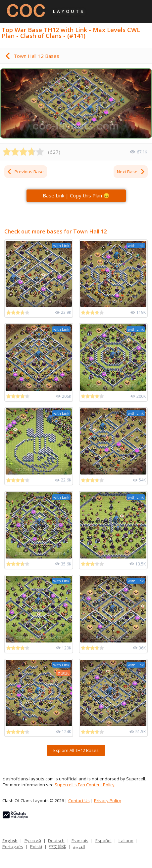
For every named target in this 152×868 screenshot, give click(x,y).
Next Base (131, 172)
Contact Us (79, 801)
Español (103, 841)
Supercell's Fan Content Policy (85, 785)
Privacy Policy (108, 801)
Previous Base (25, 172)
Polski (36, 847)
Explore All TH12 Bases (76, 750)
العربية (79, 847)
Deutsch (56, 841)
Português (13, 847)
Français (80, 841)
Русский (33, 841)
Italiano (126, 841)
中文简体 (58, 847)
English (10, 841)
